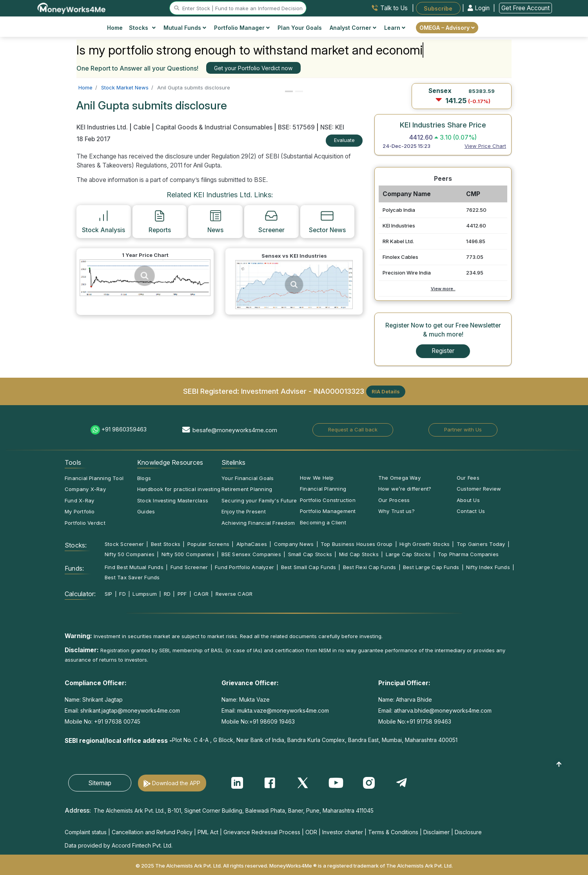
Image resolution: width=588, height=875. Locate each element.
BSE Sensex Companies (251, 554)
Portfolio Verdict (85, 523)
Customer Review (479, 489)
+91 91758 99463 (429, 721)
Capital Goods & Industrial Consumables (214, 127)
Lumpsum (145, 594)
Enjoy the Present (244, 511)
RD (167, 594)
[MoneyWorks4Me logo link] (72, 7)
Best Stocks (166, 544)
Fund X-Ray (79, 500)
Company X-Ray (85, 489)
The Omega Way (399, 478)
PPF (182, 594)
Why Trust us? (397, 511)
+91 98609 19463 (272, 721)
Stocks (142, 28)
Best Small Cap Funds (309, 567)
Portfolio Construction (328, 500)
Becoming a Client (323, 522)
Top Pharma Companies (468, 554)
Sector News (327, 221)
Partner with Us (463, 429)
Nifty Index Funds (488, 567)
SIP (109, 594)
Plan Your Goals (300, 28)
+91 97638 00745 (116, 721)
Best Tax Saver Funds (132, 577)
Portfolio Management (328, 511)
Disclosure (468, 832)
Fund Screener (189, 567)
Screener (271, 221)
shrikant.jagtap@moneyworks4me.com (130, 710)
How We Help (317, 478)
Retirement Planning (247, 489)
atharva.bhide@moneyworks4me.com (443, 710)
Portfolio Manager (242, 28)
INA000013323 (339, 391)
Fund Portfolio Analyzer (244, 567)
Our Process (394, 500)
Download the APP (176, 783)
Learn (395, 28)
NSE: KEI (332, 127)
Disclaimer (436, 832)
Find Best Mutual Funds (134, 567)
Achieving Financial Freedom (258, 523)
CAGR (201, 594)
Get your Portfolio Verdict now (253, 68)
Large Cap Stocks (408, 554)
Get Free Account (525, 8)
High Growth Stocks (425, 544)
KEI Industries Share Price (443, 125)
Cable (142, 127)
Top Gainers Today (481, 544)
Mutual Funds (185, 28)
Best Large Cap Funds (431, 567)
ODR (311, 832)
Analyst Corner (353, 28)
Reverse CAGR (234, 594)
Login (479, 8)
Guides (146, 511)
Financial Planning (323, 489)
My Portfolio (80, 511)
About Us (468, 500)
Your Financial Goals (248, 478)
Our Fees (468, 478)
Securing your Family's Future (259, 500)
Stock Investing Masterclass (173, 500)
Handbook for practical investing (179, 489)
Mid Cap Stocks (359, 554)
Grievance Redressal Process (262, 832)
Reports (160, 221)
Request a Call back (353, 429)
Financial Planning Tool (94, 478)
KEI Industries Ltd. (103, 127)
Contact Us (471, 511)
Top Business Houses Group (357, 544)
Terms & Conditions (393, 832)
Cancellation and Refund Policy (152, 832)
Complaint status (86, 832)
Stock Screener (124, 544)
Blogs (144, 478)
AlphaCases (252, 544)
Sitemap (100, 783)
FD (122, 594)
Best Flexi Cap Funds (369, 567)
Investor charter (343, 832)
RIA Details (386, 391)
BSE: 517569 (296, 127)
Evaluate (344, 140)
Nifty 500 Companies (188, 554)
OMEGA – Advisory (447, 28)
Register (443, 351)
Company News (294, 544)
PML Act (208, 832)
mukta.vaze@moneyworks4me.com (283, 710)
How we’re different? (405, 489)
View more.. (443, 289)
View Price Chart (485, 146)
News (215, 221)
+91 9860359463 (124, 429)
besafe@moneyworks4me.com (235, 430)
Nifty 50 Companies (130, 554)
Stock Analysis (103, 221)
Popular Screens (208, 544)
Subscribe (438, 8)
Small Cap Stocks (310, 554)
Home (115, 28)
